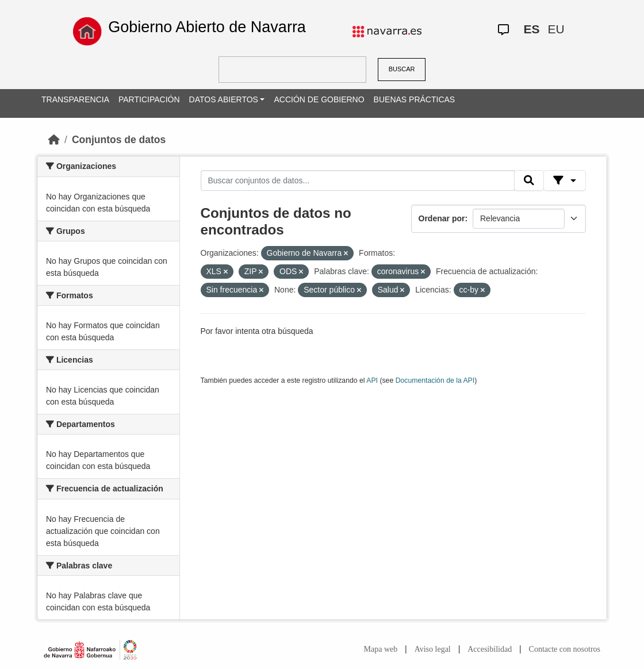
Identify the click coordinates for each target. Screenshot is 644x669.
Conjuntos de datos (119, 140)
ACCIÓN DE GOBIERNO (319, 99)
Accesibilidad (490, 649)
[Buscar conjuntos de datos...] (358, 180)
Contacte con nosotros (565, 649)
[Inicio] (54, 140)
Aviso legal (433, 649)
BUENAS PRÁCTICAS (415, 99)
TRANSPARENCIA (75, 99)
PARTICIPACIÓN (149, 99)
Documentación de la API (435, 380)
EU (556, 29)
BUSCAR (402, 69)
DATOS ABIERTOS (224, 99)
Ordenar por (442, 218)
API (372, 380)
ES (532, 29)
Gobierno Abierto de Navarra (207, 27)
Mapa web (381, 649)
